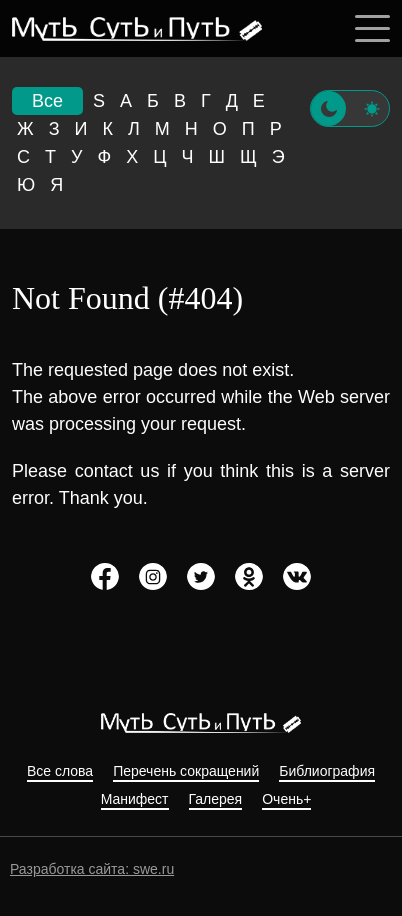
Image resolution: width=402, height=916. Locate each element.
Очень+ (286, 799)
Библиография (327, 771)
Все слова (60, 771)
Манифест (135, 799)
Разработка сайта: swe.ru (92, 869)
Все (47, 101)
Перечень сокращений (186, 771)
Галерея (216, 799)
